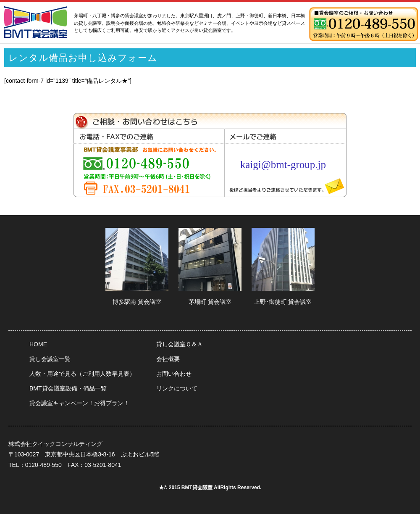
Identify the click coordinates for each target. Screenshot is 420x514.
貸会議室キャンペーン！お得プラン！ (79, 403)
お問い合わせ (174, 374)
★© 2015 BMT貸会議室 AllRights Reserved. (210, 488)
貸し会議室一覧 (50, 359)
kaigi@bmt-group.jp (283, 165)
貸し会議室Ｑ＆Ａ (180, 344)
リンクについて (177, 388)
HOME (38, 344)
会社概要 (168, 359)
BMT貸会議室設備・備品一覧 (68, 388)
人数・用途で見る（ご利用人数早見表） (82, 374)
